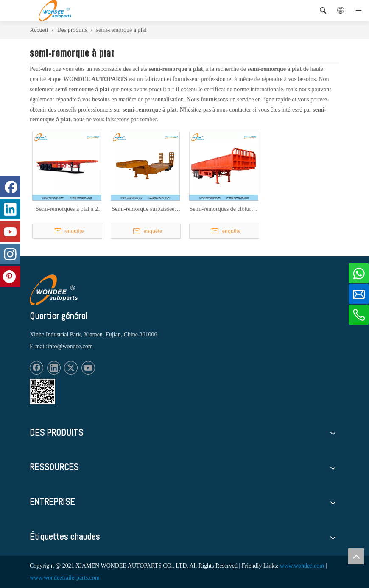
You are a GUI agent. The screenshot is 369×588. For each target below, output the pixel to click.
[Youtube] (88, 368)
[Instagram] (10, 254)
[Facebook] (36, 368)
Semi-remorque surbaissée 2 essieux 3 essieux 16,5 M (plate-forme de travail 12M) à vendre (145, 210)
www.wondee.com (302, 566)
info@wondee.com (70, 346)
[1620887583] (42, 392)
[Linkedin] (54, 368)
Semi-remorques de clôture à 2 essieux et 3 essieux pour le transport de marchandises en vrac (224, 210)
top (356, 556)
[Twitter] (71, 368)
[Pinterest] (10, 277)
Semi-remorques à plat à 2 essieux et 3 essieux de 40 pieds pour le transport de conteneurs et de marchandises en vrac (67, 210)
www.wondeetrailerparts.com (65, 578)
